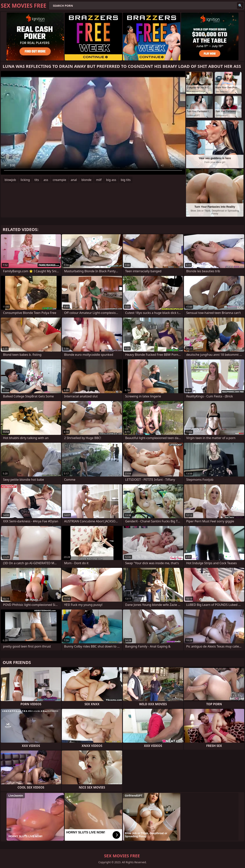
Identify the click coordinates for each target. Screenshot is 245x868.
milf (99, 180)
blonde (86, 180)
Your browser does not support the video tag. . (93, 123)
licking (25, 180)
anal (74, 180)
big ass (111, 180)
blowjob (10, 180)
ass (46, 180)
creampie (60, 180)
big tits (126, 180)
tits (37, 180)
